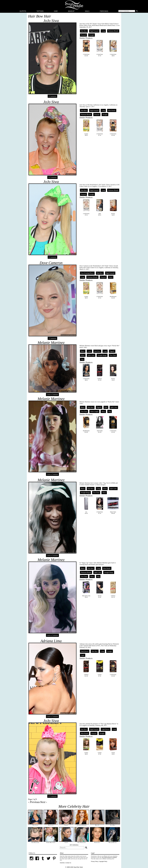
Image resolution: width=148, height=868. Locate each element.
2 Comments (52, 338)
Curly (89, 351)
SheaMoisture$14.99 (113, 290)
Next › (44, 802)
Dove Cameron (51, 263)
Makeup (71, 11)
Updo (83, 655)
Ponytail (83, 35)
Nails (87, 11)
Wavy (111, 277)
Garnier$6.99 (86, 128)
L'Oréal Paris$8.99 (113, 48)
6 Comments (52, 96)
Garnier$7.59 (100, 668)
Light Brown (106, 729)
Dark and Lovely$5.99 (86, 589)
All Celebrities (74, 845)
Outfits (23, 11)
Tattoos (40, 11)
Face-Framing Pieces (87, 273)
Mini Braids (112, 110)
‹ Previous (34, 802)
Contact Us (68, 863)
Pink (106, 407)
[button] (128, 11)
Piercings (104, 11)
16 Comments (52, 177)
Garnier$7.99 (100, 746)
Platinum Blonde (113, 31)
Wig (82, 359)
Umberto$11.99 (100, 372)
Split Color (91, 355)
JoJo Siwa (51, 21)
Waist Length (94, 411)
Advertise (62, 863)
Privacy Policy (95, 861)
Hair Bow (84, 31)
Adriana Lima (51, 641)
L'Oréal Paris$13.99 (86, 48)
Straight (92, 35)
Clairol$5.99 (113, 746)
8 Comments (52, 257)
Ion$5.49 (86, 506)
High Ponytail (94, 31)
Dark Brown (85, 651)
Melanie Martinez (51, 343)
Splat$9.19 (100, 207)
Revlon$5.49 (113, 372)
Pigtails (112, 351)
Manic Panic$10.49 (113, 506)
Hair (56, 11)
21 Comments (52, 796)
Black (83, 351)
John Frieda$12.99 (100, 424)
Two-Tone (113, 355)
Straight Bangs (102, 355)
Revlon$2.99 (113, 207)
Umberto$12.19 (113, 589)
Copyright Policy (103, 861)
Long (103, 31)
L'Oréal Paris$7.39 (100, 48)
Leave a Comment (52, 394)
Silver (83, 355)
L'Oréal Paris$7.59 (86, 207)
